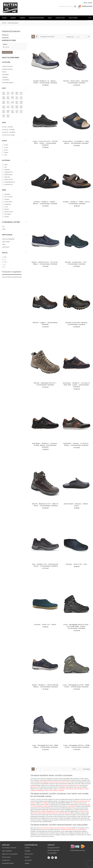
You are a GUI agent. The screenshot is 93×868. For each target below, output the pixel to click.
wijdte (63, 804)
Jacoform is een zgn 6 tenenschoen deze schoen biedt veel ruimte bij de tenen (60, 812)
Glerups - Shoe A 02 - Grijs (76, 564)
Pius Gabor (8, 214)
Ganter (47, 790)
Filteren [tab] (5, 35)
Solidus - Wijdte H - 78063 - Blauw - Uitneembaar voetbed (45, 203)
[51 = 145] (22, 112)
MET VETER (6, 242)
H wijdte (76, 803)
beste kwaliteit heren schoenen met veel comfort (54, 782)
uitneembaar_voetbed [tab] (11, 222)
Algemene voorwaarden (10, 854)
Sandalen (6, 74)
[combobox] (67, 7)
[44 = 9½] (17, 103)
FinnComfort (53, 790)
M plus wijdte (71, 806)
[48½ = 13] (8, 112)
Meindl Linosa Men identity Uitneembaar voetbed (76, 323)
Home (4, 23)
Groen (6, 147)
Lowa (6, 207)
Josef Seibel (8, 202)
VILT (6, 167)
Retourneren (29, 854)
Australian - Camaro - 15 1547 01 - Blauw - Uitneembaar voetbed (76, 444)
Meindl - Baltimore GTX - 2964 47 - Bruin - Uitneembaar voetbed (45, 505)
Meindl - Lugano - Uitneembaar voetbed (45, 323)
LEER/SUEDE (8, 175)
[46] (4, 116)
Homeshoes (6, 860)
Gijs (67, 789)
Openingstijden (7, 851)
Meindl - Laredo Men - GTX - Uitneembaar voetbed (76, 263)
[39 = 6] (22, 94)
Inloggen (28, 851)
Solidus (86, 789)
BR (5, 257)
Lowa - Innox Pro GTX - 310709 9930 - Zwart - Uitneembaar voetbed (45, 143)
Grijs (6, 155)
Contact (27, 848)
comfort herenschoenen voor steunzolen (73, 829)
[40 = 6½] (8, 98)
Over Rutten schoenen (9, 848)
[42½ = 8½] (4, 103)
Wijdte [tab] (5, 253)
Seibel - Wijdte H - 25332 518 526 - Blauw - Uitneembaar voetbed (45, 686)
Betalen (27, 857)
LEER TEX (7, 177)
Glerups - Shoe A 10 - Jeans (45, 625)
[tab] (14, 45)
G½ (5, 262)
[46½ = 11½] (17, 107)
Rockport (80, 789)
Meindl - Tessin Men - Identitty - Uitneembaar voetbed (76, 82)
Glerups (7, 199)
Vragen (27, 863)
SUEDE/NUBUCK (10, 182)
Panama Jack (9, 212)
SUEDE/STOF (8, 172)
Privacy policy (6, 857)
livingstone (8, 204)
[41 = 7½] (17, 98)
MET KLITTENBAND (9, 239)
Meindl (71, 789)
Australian (33, 790)
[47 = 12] (22, 107)
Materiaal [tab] (6, 160)
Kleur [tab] (4, 141)
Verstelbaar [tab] (7, 235)
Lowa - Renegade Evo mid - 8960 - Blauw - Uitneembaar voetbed (45, 746)
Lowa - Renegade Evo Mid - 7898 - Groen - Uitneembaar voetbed (76, 686)
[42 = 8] (22, 98)
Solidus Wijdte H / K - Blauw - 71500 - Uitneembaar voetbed (45, 82)
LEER (6, 165)
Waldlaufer (41, 790)
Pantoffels (6, 80)
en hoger (9, 135)
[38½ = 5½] (17, 94)
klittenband (34, 787)
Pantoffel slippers (8, 82)
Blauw (6, 152)
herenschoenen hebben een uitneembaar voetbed (55, 828)
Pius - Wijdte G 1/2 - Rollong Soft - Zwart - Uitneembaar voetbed (45, 565)
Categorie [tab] (6, 62)
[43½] (13, 103)
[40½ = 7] (13, 98)
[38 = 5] (13, 94)
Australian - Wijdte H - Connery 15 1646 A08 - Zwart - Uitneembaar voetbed (76, 385)
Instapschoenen (8, 69)
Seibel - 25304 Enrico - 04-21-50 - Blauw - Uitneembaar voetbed (45, 263)
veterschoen (66, 785)
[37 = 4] (8, 94)
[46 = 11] (13, 107)
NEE (4, 229)
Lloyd (75, 789)
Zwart (6, 145)
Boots (5, 72)
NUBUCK (7, 170)
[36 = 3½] (4, 94)
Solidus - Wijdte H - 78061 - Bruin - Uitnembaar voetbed (76, 203)
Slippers (5, 77)
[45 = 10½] (4, 107)
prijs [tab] (4, 123)
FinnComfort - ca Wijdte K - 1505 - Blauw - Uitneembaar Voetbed (76, 142)
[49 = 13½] (13, 112)
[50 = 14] (17, 112)
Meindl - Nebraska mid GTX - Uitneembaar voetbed (45, 384)
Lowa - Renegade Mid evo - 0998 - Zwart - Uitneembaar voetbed (76, 746)
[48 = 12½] (4, 112)
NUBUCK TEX (8, 179)
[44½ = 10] (22, 103)
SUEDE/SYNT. (9, 184)
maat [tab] (4, 88)
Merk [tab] (4, 190)
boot (78, 785)
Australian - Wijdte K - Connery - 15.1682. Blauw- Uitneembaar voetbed (45, 445)
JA (3, 226)
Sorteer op (70, 37)
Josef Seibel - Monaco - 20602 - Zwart (76, 505)
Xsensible (61, 790)
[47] (8, 116)
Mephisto (62, 789)
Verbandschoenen (8, 863)
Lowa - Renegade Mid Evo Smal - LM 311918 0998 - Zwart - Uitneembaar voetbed (76, 626)
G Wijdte (56, 803)
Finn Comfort (8, 197)
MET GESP (6, 247)
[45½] (8, 107)
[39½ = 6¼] (4, 98)
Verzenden (28, 860)
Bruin (6, 150)
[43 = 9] (8, 103)
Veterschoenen (8, 66)
